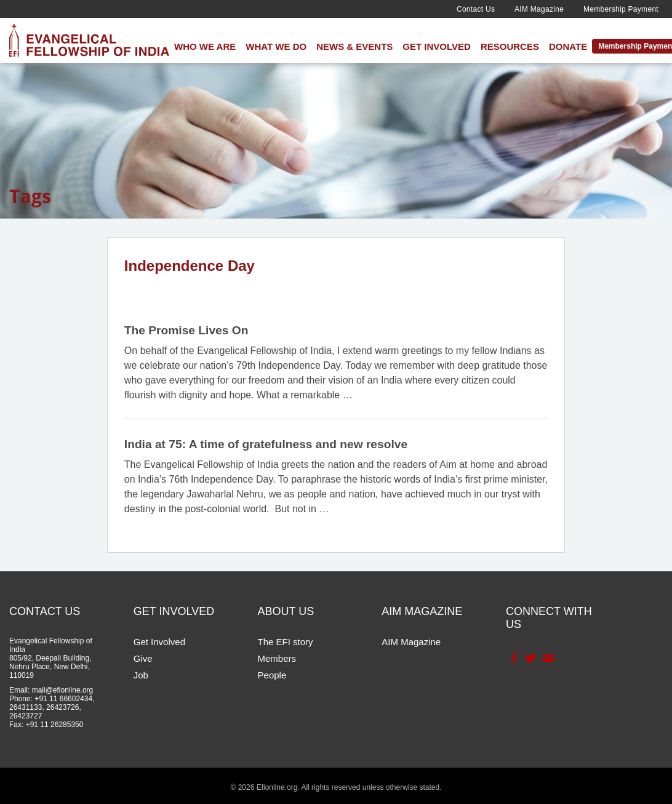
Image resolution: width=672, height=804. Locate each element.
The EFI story (286, 642)
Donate (568, 46)
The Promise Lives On (186, 330)
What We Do (276, 46)
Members (277, 658)
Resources (510, 46)
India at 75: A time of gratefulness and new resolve (266, 444)
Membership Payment (621, 9)
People (272, 675)
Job (141, 675)
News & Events (354, 46)
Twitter (530, 658)
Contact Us (476, 9)
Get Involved (437, 46)
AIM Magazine (539, 9)
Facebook (513, 658)
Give (143, 658)
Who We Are (205, 46)
